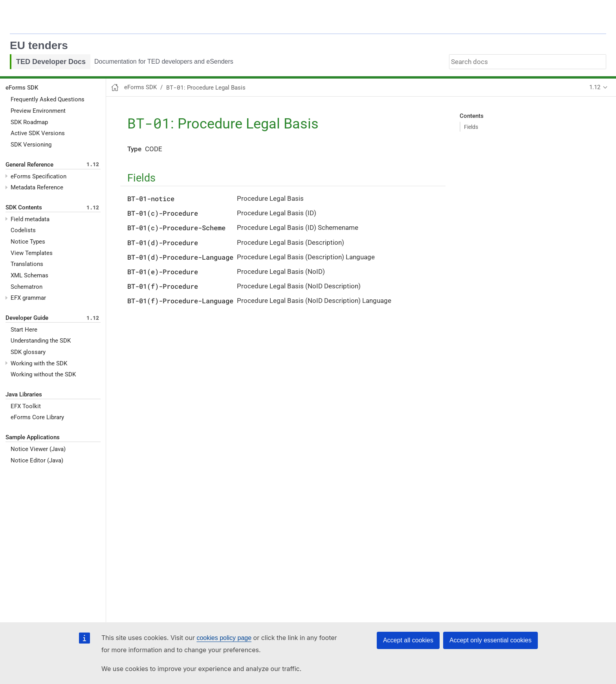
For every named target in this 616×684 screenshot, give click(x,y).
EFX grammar (28, 298)
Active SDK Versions (38, 133)
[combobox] (528, 62)
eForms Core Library (37, 417)
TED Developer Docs (51, 62)
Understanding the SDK (41, 341)
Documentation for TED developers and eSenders (164, 61)
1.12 (595, 87)
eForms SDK (22, 88)
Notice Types (28, 242)
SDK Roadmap (29, 122)
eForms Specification (38, 176)
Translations (27, 264)
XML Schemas (29, 275)
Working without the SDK (43, 374)
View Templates (32, 253)
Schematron (27, 287)
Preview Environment (38, 111)
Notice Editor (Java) (37, 460)
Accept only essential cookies (490, 640)
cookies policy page (224, 638)
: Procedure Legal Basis (206, 88)
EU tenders (39, 45)
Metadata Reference (37, 187)
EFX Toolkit (26, 406)
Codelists (23, 230)
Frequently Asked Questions (48, 99)
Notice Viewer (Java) (38, 449)
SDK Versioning (31, 145)
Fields (471, 127)
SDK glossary (28, 352)
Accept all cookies (408, 640)
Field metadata (30, 219)
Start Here (24, 330)
